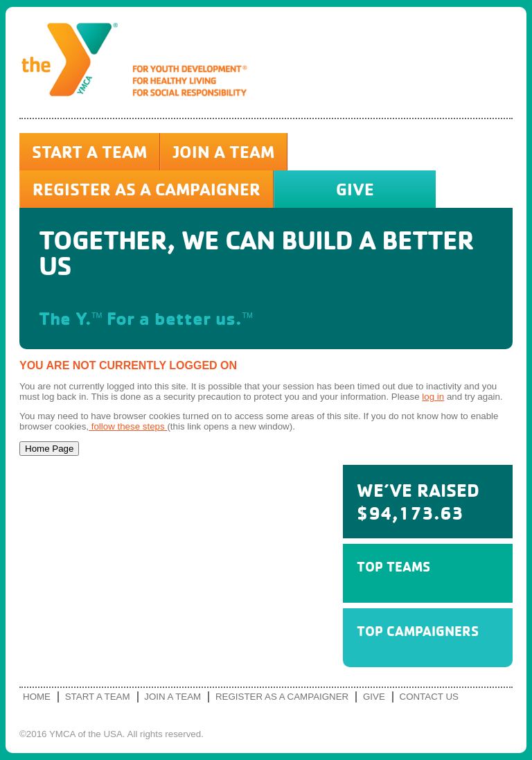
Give (355, 189)
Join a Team (224, 152)
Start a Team (89, 152)
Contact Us (429, 697)
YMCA (140, 62)
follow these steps (128, 426)
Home (37, 697)
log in (433, 397)
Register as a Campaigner (147, 189)
